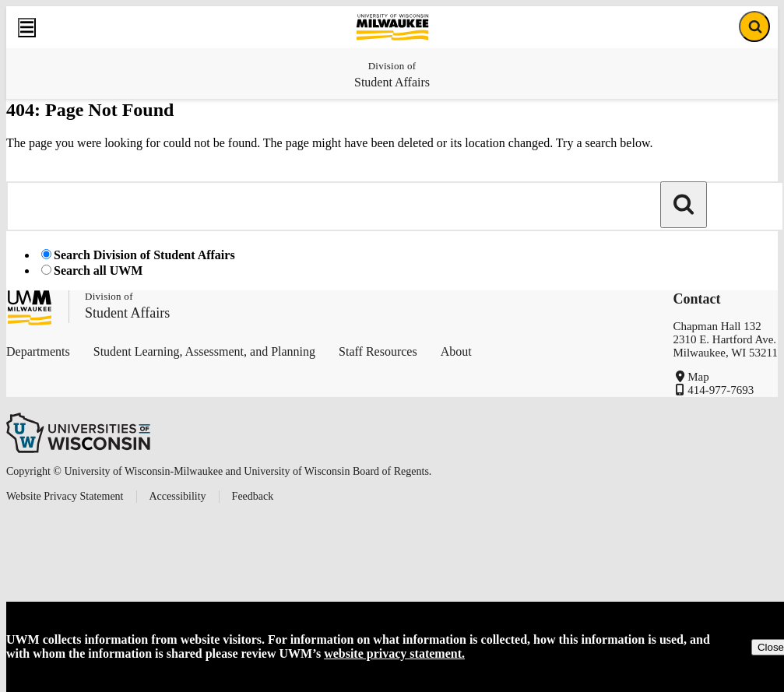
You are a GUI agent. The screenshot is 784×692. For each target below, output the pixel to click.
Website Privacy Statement (65, 496)
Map (698, 377)
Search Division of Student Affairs (144, 255)
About (456, 351)
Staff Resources (378, 351)
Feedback (253, 496)
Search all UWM (98, 270)
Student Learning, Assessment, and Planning (204, 351)
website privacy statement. (394, 653)
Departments (38, 351)
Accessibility (178, 496)
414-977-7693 (721, 390)
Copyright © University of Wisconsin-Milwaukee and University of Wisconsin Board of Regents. (219, 471)
